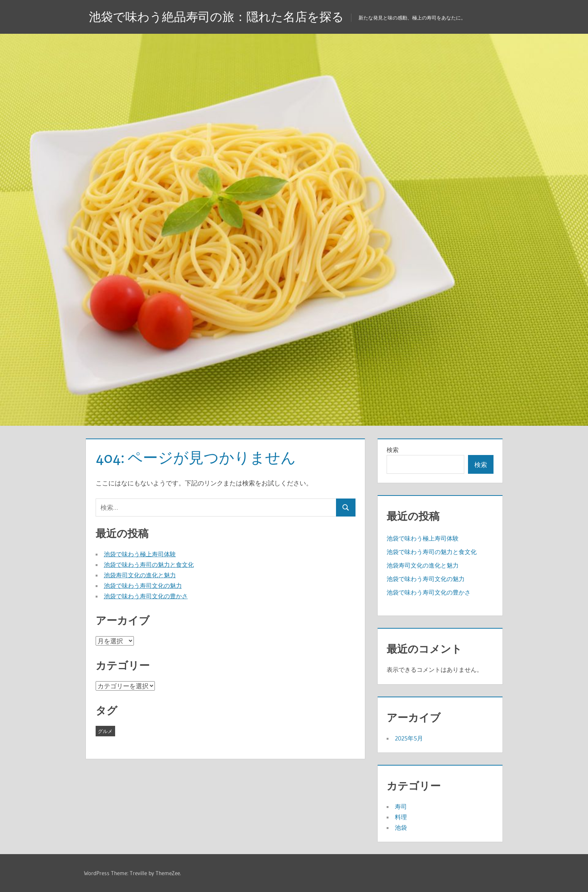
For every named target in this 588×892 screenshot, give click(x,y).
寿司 (401, 806)
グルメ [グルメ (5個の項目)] (105, 731)
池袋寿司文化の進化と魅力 (140, 575)
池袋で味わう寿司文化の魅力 (143, 586)
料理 (401, 817)
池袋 (401, 827)
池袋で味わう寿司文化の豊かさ (146, 596)
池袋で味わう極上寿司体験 (140, 554)
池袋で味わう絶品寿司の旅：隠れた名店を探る (216, 17)
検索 (393, 450)
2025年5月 (409, 738)
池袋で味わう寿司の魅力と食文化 (149, 565)
